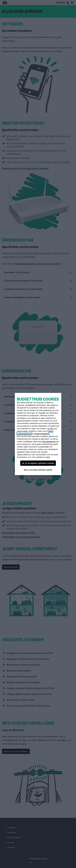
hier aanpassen (49, 441)
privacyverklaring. (42, 434)
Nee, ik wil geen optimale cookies (38, 470)
